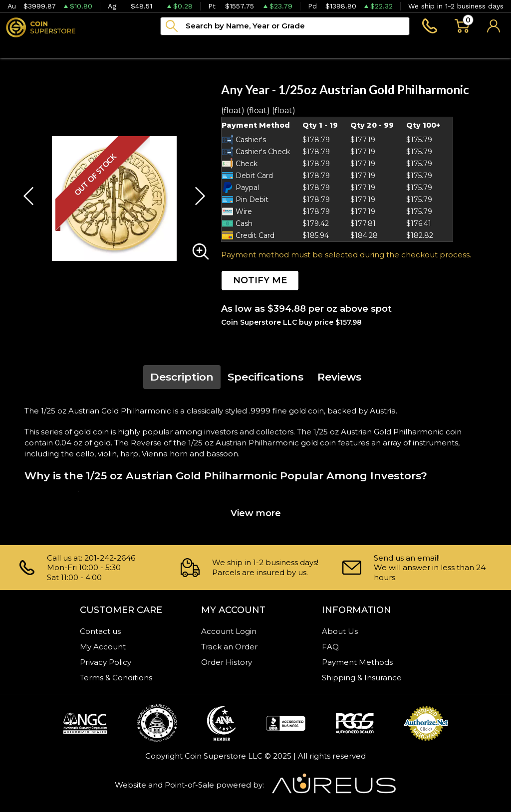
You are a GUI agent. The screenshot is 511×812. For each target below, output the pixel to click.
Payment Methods (357, 662)
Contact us (100, 631)
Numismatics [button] (85, 47)
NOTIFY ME (260, 280)
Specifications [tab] (265, 377)
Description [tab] (182, 377)
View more (256, 513)
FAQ (330, 647)
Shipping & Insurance (362, 678)
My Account (103, 647)
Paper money (164, 47)
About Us (340, 631)
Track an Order (229, 647)
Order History (227, 662)
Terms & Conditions (116, 678)
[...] (285, 26)
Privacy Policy (106, 662)
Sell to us (485, 47)
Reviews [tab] (339, 377)
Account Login (229, 631)
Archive (231, 47)
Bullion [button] (21, 47)
